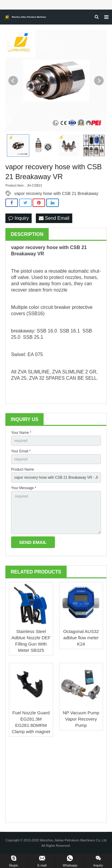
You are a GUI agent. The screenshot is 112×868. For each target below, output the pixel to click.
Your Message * (24, 488)
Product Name (23, 469)
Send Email (54, 218)
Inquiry (19, 218)
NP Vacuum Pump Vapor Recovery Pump (81, 719)
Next (99, 81)
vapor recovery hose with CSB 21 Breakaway (56, 193)
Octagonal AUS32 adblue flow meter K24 (81, 638)
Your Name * (21, 433)
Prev (13, 81)
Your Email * (21, 451)
